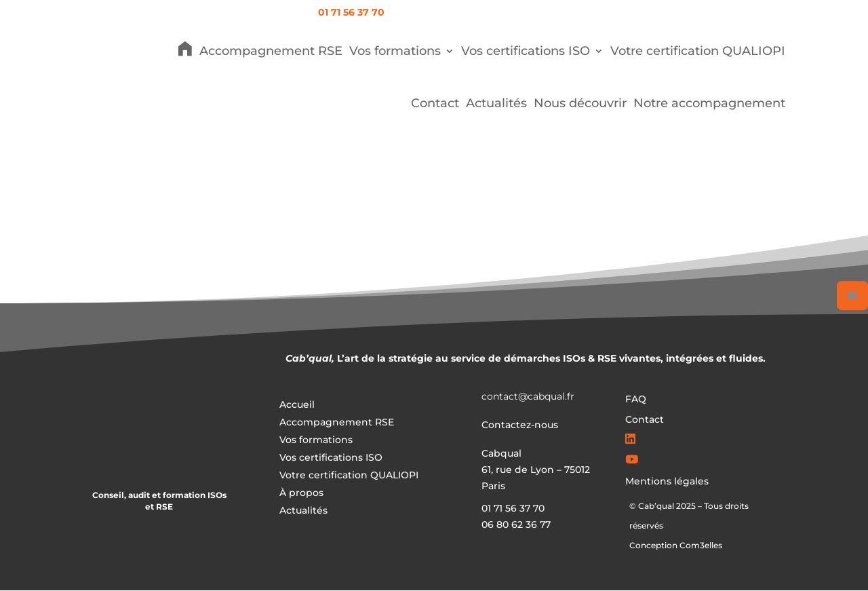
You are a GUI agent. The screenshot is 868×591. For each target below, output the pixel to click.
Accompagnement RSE (271, 51)
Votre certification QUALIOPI (698, 51)
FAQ (636, 400)
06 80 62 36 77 (516, 525)
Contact (435, 103)
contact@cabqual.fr (528, 396)
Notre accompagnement (709, 103)
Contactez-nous (520, 425)
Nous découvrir (580, 103)
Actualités (496, 103)
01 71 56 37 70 (351, 12)
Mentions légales (667, 482)
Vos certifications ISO (526, 51)
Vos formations (395, 51)
